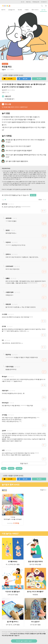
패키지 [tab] (3, 10)
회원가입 (28, 2)
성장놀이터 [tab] (12, 10)
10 (44, 385)
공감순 (40, 200)
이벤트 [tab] (27, 10)
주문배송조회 (36, 2)
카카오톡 (8, 79)
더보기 (43, 490)
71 (44, 211)
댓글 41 (4, 70)
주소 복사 (39, 79)
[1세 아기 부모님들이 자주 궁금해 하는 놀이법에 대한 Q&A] (17, 189)
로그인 (23, 2)
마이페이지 (44, 2)
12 (44, 335)
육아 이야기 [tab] (35, 10)
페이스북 (23, 79)
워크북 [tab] (20, 10)
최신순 (44, 200)
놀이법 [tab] (43, 10)
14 (44, 321)
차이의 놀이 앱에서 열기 (24, 641)
